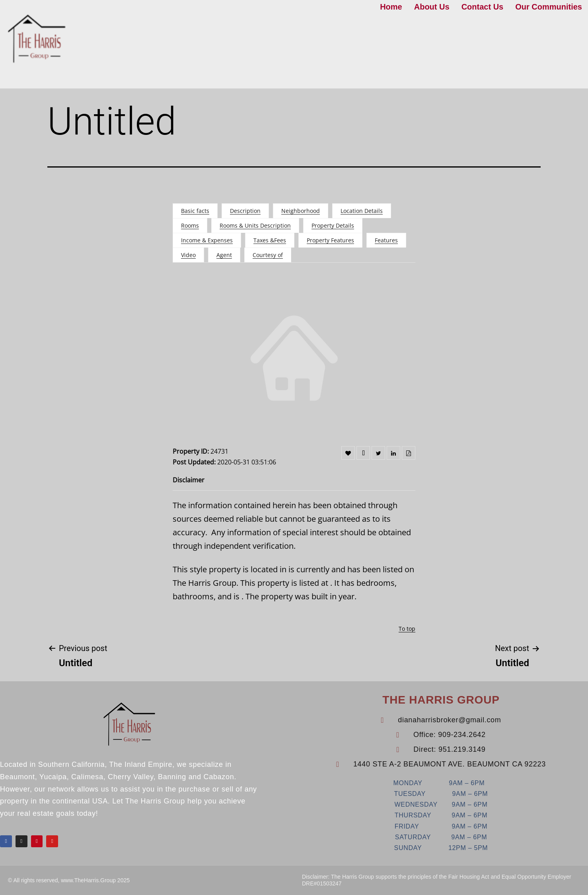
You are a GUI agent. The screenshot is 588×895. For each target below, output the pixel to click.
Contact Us (483, 7)
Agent (224, 255)
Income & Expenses (207, 240)
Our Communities (549, 7)
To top (407, 629)
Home (391, 7)
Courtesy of (268, 255)
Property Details (333, 225)
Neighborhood (301, 211)
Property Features (330, 240)
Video (188, 255)
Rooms (190, 225)
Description (245, 211)
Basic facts (195, 211)
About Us (432, 7)
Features (386, 240)
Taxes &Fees (270, 240)
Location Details (362, 211)
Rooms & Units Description (255, 225)
